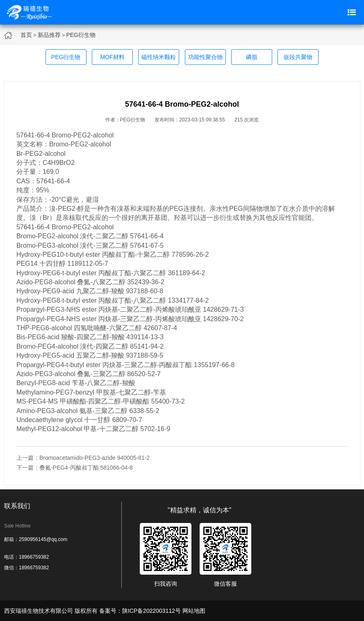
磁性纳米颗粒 (159, 57)
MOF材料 (112, 57)
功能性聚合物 (205, 57)
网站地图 (194, 611)
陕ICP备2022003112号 (151, 611)
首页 (26, 35)
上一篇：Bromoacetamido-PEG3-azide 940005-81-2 (83, 458)
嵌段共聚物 (298, 57)
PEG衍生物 (81, 35)
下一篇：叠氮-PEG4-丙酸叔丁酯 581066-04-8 (75, 468)
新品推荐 (49, 35)
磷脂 (252, 57)
